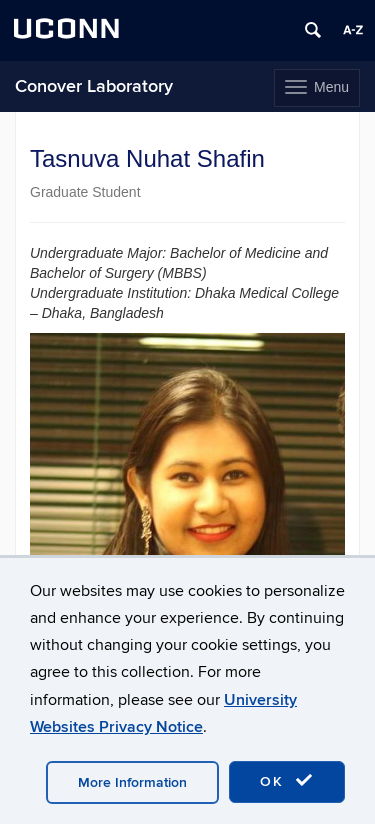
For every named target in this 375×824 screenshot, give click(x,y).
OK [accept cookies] (287, 781)
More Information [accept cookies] (132, 782)
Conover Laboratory (94, 86)
